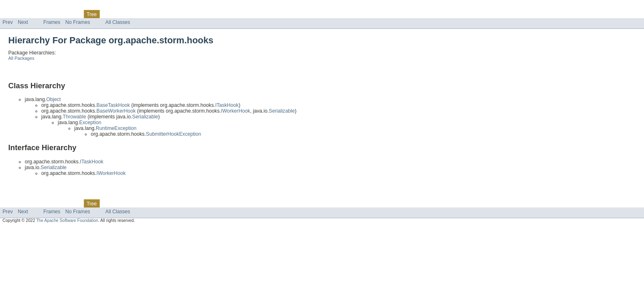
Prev (8, 22)
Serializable (282, 111)
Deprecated (117, 14)
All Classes (118, 22)
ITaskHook (227, 105)
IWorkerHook (236, 111)
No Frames (78, 22)
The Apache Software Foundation (67, 220)
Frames (52, 22)
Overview (13, 14)
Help (157, 14)
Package (38, 14)
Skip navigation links (23, 7)
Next (23, 22)
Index (141, 14)
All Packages (21, 58)
